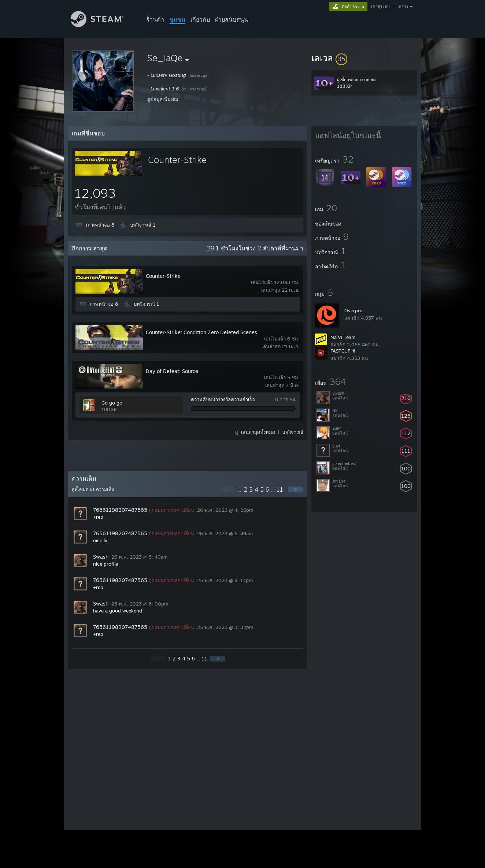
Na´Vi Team (343, 337)
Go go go (112, 403)
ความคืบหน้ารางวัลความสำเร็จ (223, 399)
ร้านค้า (155, 19)
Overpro (353, 310)
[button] (364, 58)
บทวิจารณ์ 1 (143, 225)
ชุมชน (177, 19)
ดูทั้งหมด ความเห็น (93, 489)
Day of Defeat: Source (172, 371)
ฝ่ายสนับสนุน (232, 19)
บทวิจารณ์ (293, 432)
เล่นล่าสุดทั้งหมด (258, 432)
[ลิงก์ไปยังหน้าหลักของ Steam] (103, 25)
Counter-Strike (177, 160)
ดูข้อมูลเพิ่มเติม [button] (163, 99)
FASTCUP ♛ (343, 351)
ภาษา (403, 7)
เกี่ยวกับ (200, 19)
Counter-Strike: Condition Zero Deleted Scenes (201, 332)
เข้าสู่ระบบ (380, 7)
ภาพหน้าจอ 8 (100, 225)
